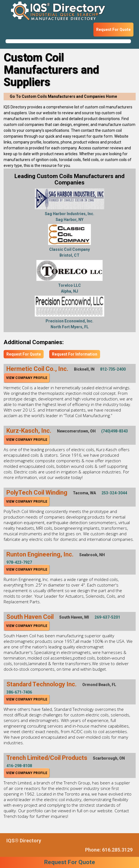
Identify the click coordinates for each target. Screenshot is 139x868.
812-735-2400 (113, 369)
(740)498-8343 (115, 431)
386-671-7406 (19, 692)
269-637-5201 (107, 617)
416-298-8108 (19, 766)
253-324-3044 (114, 493)
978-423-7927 (19, 562)
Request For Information (75, 354)
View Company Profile (27, 378)
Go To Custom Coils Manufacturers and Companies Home (63, 96)
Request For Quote (113, 30)
